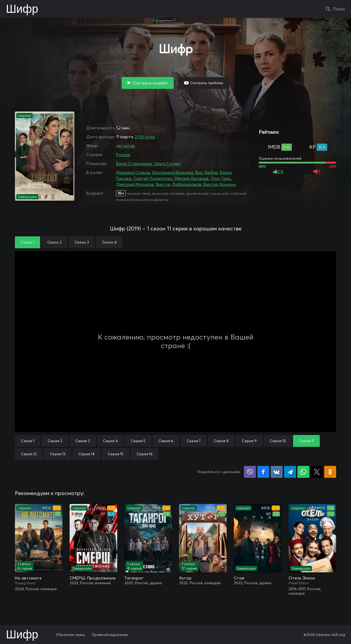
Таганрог (134, 578)
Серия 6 (166, 441)
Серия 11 (306, 441)
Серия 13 (58, 454)
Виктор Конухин (220, 184)
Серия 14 (87, 454)
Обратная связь (70, 635)
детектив (126, 146)
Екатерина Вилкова (173, 172)
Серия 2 (55, 441)
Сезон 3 (82, 242)
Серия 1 (28, 441)
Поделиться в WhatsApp (303, 472)
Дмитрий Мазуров (135, 184)
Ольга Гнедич (167, 164)
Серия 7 (194, 441)
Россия (123, 155)
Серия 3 (83, 441)
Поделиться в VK (277, 472)
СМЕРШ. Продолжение (93, 578)
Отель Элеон (302, 578)
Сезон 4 (109, 242)
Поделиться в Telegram (290, 472)
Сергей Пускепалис (153, 178)
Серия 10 (278, 441)
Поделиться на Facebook (263, 472)
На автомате (28, 578)
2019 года (145, 137)
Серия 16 (145, 454)
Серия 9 (249, 441)
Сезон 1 (28, 242)
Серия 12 (29, 454)
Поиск (339, 9)
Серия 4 (110, 441)
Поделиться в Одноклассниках (330, 472)
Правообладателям (110, 635)
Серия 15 (116, 454)
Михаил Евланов (192, 178)
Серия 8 (221, 441)
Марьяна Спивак (133, 172)
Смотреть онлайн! (150, 83)
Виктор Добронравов (179, 184)
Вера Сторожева (134, 164)
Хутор (185, 578)
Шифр (22, 10)
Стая (239, 578)
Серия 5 (138, 441)
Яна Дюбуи (206, 172)
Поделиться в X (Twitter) (317, 472)
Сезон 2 (54, 242)
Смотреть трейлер (207, 83)
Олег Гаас (221, 178)
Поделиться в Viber (250, 472)
